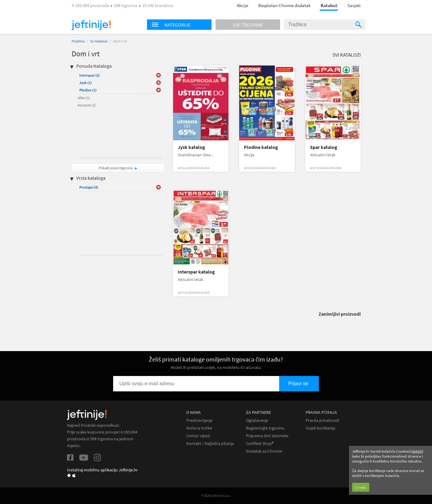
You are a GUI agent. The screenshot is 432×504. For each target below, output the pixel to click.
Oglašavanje (257, 420)
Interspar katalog (196, 272)
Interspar (89, 75)
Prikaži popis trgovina (116, 168)
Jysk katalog (191, 147)
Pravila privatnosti (322, 420)
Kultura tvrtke (199, 428)
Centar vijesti (198, 436)
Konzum (87, 105)
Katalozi (329, 5)
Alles (84, 98)
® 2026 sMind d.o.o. (216, 496)
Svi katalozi (99, 41)
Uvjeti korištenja (320, 428)
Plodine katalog (261, 147)
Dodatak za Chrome (264, 451)
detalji (417, 451)
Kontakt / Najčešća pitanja (210, 444)
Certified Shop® (260, 444)
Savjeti (354, 5)
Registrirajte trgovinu (265, 428)
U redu (361, 487)
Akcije (242, 5)
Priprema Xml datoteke (267, 436)
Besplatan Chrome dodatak (284, 5)
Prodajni (89, 187)
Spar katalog (324, 147)
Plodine (88, 90)
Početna (78, 41)
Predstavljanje (199, 420)
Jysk (85, 83)
